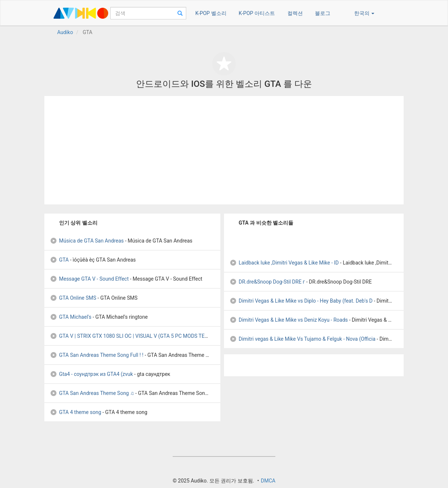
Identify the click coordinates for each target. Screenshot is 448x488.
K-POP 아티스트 (257, 13)
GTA (59, 260)
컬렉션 (295, 13)
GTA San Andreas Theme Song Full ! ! (97, 355)
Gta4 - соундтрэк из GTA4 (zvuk (91, 374)
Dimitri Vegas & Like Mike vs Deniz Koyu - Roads (289, 320)
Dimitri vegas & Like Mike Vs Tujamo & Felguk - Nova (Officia (302, 339)
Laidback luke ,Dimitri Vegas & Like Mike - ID (284, 263)
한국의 (364, 13)
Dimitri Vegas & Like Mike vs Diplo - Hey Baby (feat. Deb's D (301, 301)
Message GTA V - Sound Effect (89, 279)
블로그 (323, 13)
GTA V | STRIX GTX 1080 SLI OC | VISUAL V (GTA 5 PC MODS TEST (130, 336)
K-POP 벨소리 (211, 13)
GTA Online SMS (73, 298)
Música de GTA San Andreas (87, 241)
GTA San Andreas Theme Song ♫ (92, 393)
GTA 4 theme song (76, 412)
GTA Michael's (71, 317)
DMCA (268, 481)
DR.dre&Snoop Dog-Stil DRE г (267, 282)
